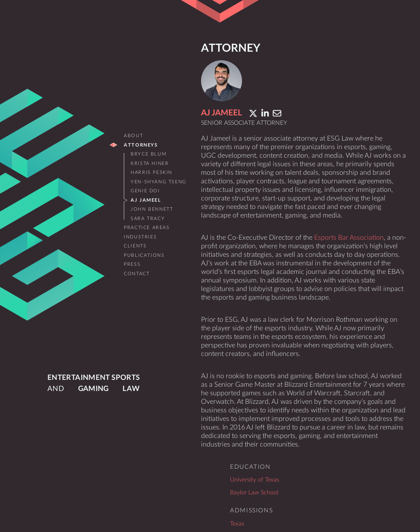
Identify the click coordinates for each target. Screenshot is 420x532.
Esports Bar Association (349, 238)
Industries (140, 237)
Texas (237, 524)
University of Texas (255, 480)
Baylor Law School (254, 492)
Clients (135, 246)
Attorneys (141, 145)
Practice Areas (147, 228)
